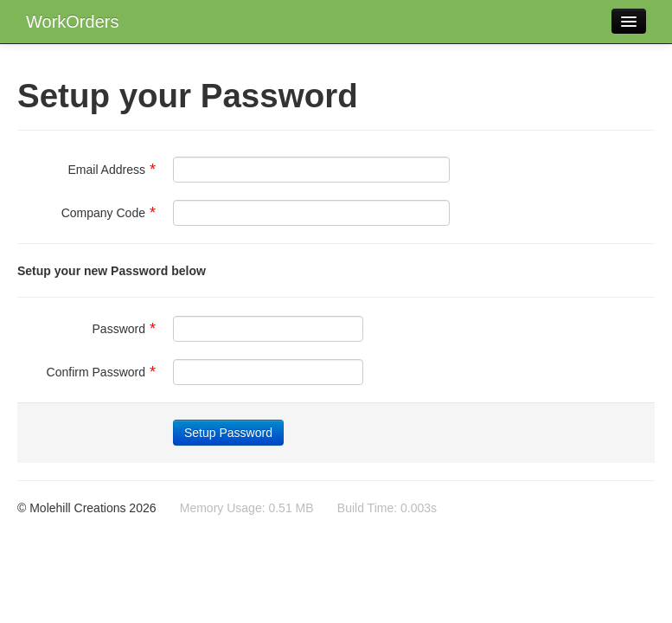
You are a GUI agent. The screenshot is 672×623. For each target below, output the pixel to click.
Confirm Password (101, 372)
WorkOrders (72, 22)
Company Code (109, 213)
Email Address (112, 170)
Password (124, 329)
